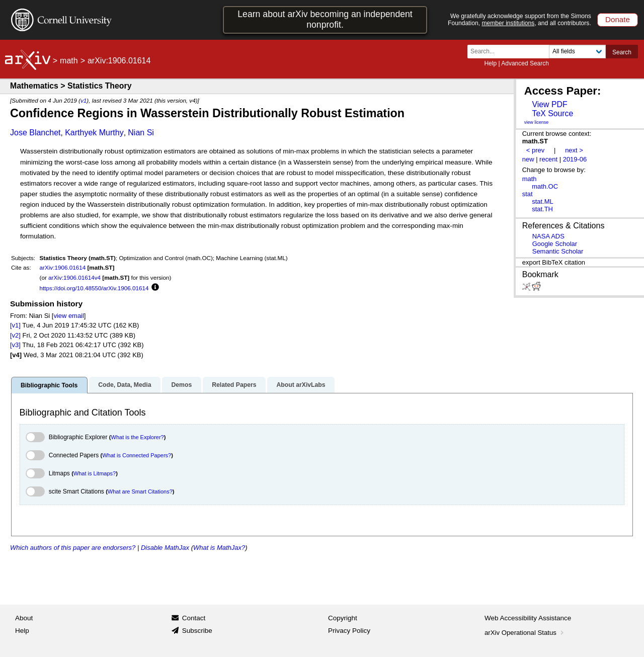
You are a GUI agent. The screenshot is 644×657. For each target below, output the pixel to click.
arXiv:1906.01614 (63, 267)
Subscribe (197, 631)
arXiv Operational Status (525, 633)
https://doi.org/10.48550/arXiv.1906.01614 (94, 288)
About (24, 618)
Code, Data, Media (125, 385)
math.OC (545, 186)
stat (528, 194)
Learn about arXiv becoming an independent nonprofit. (325, 19)
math (69, 61)
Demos (181, 385)
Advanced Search (525, 63)
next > (574, 150)
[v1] (15, 325)
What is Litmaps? (95, 473)
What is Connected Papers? (137, 455)
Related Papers (234, 385)
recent (548, 159)
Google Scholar (555, 244)
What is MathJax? (219, 548)
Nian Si (141, 133)
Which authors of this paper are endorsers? (73, 548)
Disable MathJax (165, 548)
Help (490, 63)
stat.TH (542, 209)
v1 (84, 100)
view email (68, 316)
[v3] (15, 345)
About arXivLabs (301, 385)
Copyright (343, 618)
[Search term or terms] (511, 52)
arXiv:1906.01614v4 (74, 277)
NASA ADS (548, 236)
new (528, 159)
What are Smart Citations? (140, 491)
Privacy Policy (349, 631)
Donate (618, 19)
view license (537, 122)
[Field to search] (577, 52)
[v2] (15, 335)
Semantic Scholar (558, 251)
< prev (535, 150)
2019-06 (575, 159)
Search (622, 52)
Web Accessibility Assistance (528, 618)
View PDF (549, 104)
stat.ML (542, 201)
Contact (194, 618)
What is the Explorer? (138, 437)
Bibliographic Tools (49, 385)
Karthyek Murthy (94, 133)
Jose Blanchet (35, 133)
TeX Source (552, 113)
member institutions (508, 23)
